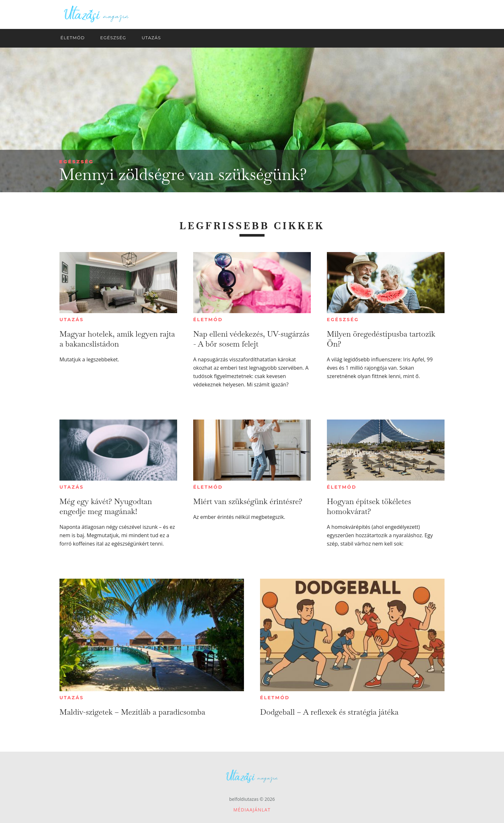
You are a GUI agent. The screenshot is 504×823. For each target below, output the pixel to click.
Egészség (76, 162)
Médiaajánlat (252, 810)
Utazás (72, 320)
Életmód (208, 320)
